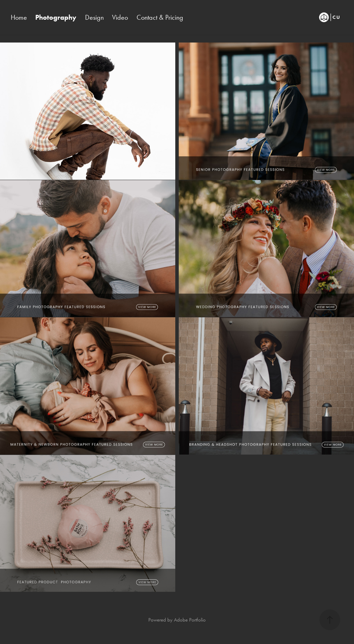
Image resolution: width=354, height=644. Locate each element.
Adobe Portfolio (190, 620)
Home (19, 17)
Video (120, 17)
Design (94, 17)
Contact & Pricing (160, 17)
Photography (56, 17)
